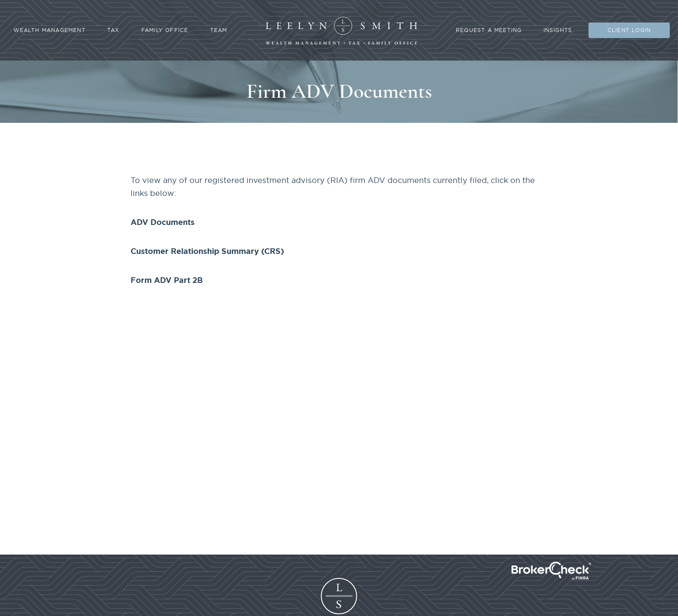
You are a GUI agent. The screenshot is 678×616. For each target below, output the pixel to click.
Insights (558, 30)
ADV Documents (163, 222)
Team (219, 30)
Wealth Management (49, 30)
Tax (114, 30)
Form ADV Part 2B (167, 280)
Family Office (165, 30)
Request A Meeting (489, 30)
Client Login (629, 30)
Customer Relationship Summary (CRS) (207, 251)
